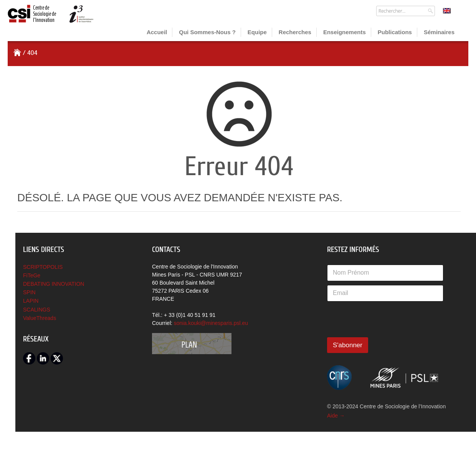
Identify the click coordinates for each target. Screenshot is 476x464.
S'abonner (348, 345)
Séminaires (439, 32)
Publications (395, 32)
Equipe (257, 32)
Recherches (295, 32)
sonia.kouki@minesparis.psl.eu (211, 323)
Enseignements (345, 32)
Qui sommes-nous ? (207, 32)
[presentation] (385, 336)
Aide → (336, 416)
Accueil (157, 32)
